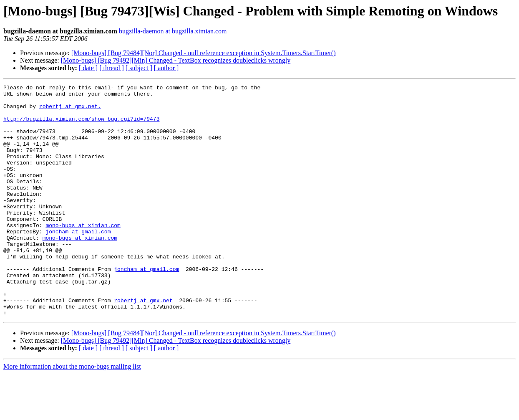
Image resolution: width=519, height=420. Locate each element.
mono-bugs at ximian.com (83, 254)
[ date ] (88, 68)
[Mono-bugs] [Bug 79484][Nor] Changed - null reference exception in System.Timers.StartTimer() (204, 53)
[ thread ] (112, 68)
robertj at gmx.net (143, 344)
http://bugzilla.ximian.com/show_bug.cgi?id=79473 (81, 126)
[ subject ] (139, 68)
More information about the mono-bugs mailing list (72, 413)
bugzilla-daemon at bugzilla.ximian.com (173, 31)
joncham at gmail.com (78, 261)
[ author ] (166, 68)
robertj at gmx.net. (70, 111)
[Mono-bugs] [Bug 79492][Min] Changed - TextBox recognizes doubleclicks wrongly (176, 60)
